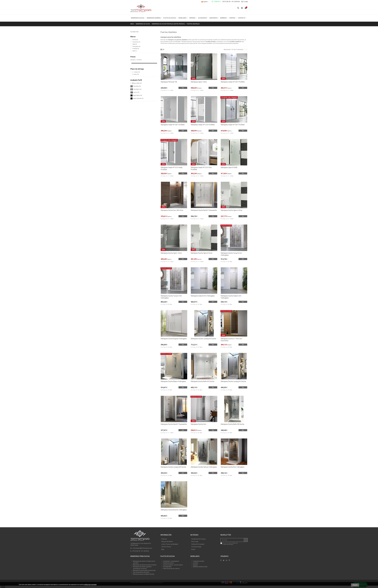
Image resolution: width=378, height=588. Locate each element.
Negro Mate (137, 95)
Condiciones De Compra (198, 539)
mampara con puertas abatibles (178, 40)
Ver (183, 88)
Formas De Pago (196, 547)
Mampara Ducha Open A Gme (232, 210)
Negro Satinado (138, 98)
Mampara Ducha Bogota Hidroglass (174, 339)
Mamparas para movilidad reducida (144, 574)
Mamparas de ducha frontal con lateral (145, 565)
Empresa (164, 539)
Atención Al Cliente (167, 542)
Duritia (135, 40)
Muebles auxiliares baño (200, 567)
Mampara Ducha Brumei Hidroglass (174, 510)
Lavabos (196, 563)
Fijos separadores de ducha (141, 572)
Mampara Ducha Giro (198, 424)
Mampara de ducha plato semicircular (144, 570)
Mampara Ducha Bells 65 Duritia (202, 381)
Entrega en (167, 90)
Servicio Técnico (166, 547)
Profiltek (136, 49)
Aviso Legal (195, 542)
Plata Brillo (137, 89)
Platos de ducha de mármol (171, 569)
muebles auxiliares (236, 42)
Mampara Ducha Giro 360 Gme (172, 210)
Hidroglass (136, 46)
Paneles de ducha (168, 563)
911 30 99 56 (236, 2)
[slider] (131, 63)
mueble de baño (211, 42)
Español (205, 2)
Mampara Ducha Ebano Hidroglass (173, 381)
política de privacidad (90, 585)
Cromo (136, 92)
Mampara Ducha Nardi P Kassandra (204, 210)
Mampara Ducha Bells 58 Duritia (232, 424)
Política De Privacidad (198, 544)
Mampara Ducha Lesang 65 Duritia (233, 381)
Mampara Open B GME (229, 167)
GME (135, 44)
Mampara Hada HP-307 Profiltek (233, 82)
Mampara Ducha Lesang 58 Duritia (173, 467)
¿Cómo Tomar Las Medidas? (170, 544)
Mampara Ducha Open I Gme (171, 253)
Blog (163, 549)
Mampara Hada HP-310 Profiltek (203, 125)
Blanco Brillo (137, 83)
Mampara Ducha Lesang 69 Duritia (203, 339)
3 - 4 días (136, 72)
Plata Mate (137, 86)
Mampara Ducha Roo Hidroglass (233, 467)
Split (135, 51)
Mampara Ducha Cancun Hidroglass (204, 467)
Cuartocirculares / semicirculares (173, 565)
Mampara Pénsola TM (169, 82)
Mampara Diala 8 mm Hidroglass (203, 296)
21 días (136, 74)
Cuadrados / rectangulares (171, 561)
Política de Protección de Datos (230, 544)
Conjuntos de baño (199, 561)
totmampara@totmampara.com (142, 548)
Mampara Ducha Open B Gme (202, 253)
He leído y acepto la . (230, 544)
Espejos (195, 565)
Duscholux (136, 42)
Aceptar (355, 585)
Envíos (193, 549)
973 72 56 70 (226, 2)
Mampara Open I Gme (199, 82)
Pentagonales (167, 567)
